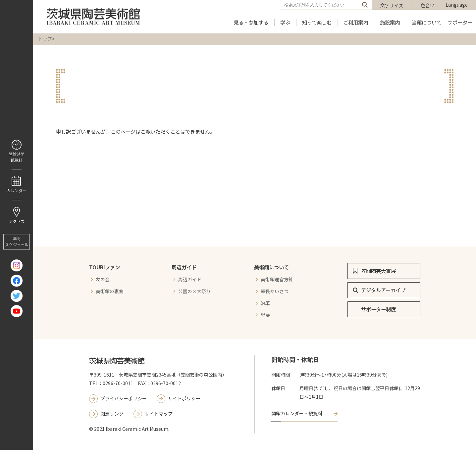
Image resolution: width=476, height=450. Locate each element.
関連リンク (112, 414)
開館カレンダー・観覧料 (297, 413)
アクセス (17, 221)
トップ (45, 39)
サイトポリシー (184, 398)
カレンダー (17, 190)
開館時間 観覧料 (17, 157)
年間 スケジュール (17, 242)
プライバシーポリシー (124, 398)
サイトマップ (159, 414)
